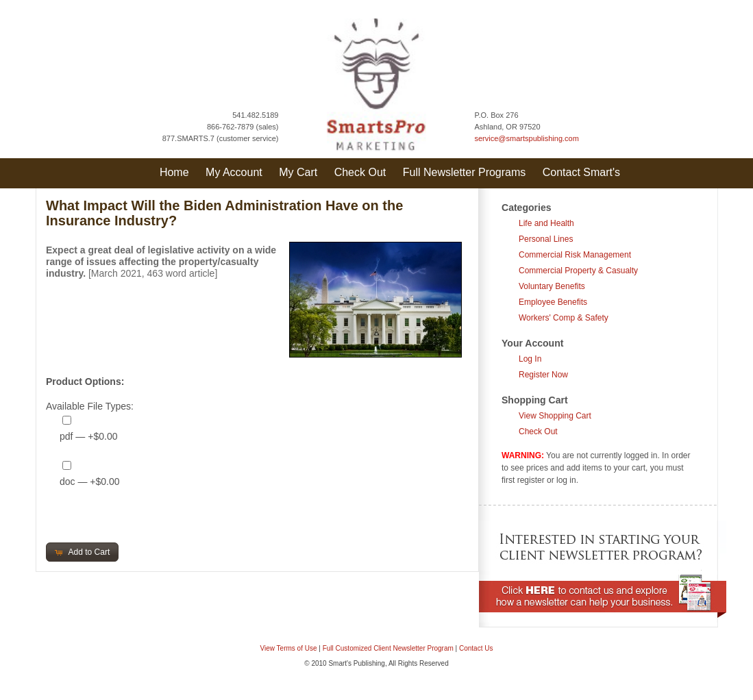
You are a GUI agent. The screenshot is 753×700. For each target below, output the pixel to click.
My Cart (298, 172)
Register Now (543, 375)
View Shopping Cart (555, 416)
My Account (234, 172)
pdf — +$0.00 (88, 436)
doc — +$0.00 (90, 482)
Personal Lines (546, 239)
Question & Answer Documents (398, 692)
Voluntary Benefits (552, 286)
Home (174, 172)
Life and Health (546, 223)
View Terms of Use (289, 648)
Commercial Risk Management (575, 255)
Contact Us (476, 648)
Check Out (360, 172)
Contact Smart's (581, 172)
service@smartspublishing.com (527, 138)
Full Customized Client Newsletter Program (388, 648)
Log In (530, 359)
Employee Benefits (553, 302)
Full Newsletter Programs (465, 172)
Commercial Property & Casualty (578, 271)
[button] (82, 552)
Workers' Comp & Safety (564, 318)
